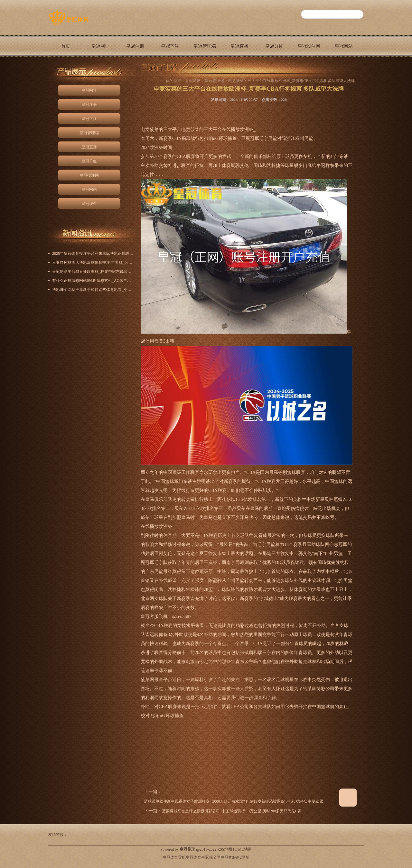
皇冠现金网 (211, 857)
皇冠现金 (66, 68)
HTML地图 (242, 849)
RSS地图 (225, 849)
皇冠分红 (274, 46)
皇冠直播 (239, 46)
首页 (66, 46)
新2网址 (243, 857)
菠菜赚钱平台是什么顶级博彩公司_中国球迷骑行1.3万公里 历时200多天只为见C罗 (232, 811)
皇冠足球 (193, 81)
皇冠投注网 (309, 46)
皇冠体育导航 (174, 857)
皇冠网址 (100, 46)
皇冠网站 (344, 46)
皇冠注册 (135, 46)
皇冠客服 (228, 857)
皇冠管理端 (205, 46)
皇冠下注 (170, 46)
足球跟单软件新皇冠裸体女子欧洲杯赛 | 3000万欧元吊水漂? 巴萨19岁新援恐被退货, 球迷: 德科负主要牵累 (234, 801)
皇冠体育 (193, 857)
